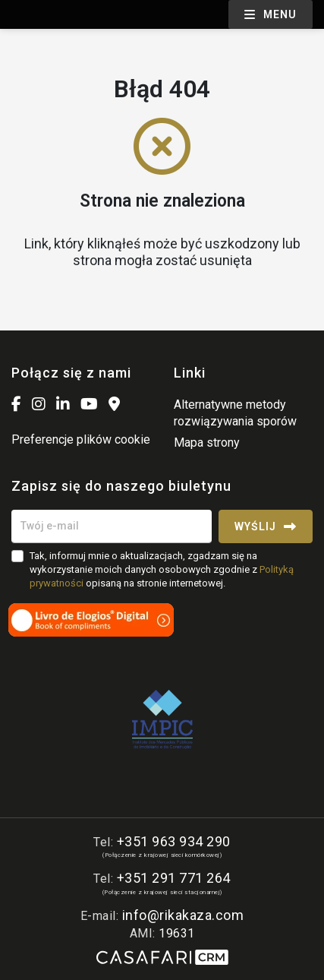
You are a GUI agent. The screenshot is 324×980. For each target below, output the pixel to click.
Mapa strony (207, 443)
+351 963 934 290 (174, 841)
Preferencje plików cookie (81, 439)
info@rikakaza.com (183, 915)
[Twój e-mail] (112, 526)
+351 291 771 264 (174, 878)
